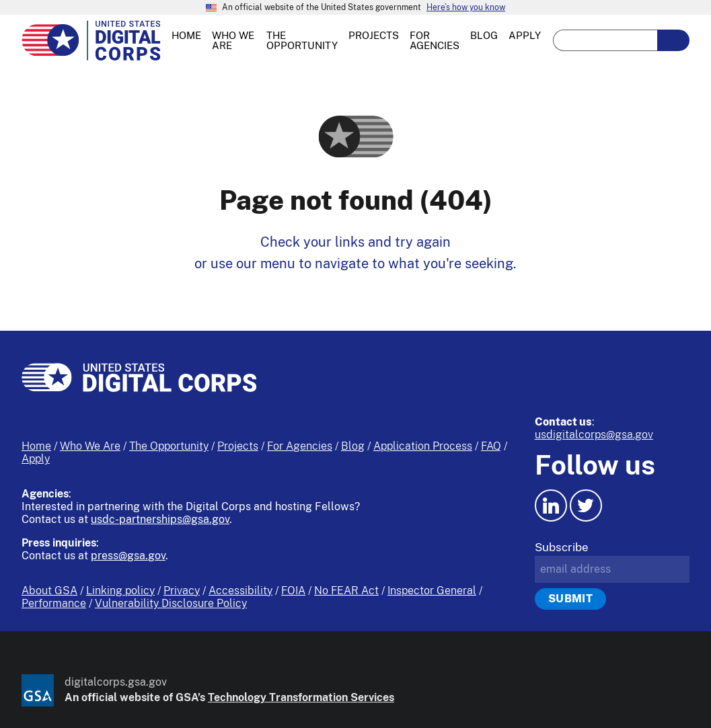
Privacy (182, 591)
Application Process (423, 446)
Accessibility (240, 591)
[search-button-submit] (673, 40)
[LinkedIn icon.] (551, 505)
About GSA (49, 591)
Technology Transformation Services (301, 697)
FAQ (491, 446)
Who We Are (90, 446)
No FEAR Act (346, 591)
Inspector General (432, 591)
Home (36, 446)
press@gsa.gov (128, 556)
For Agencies (300, 446)
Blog (353, 446)
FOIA (293, 591)
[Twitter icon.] (586, 505)
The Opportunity (169, 446)
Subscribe (562, 547)
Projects (238, 446)
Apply (36, 459)
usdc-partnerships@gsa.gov (160, 519)
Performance (54, 603)
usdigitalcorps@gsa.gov (594, 435)
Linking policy (120, 591)
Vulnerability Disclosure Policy (171, 603)
